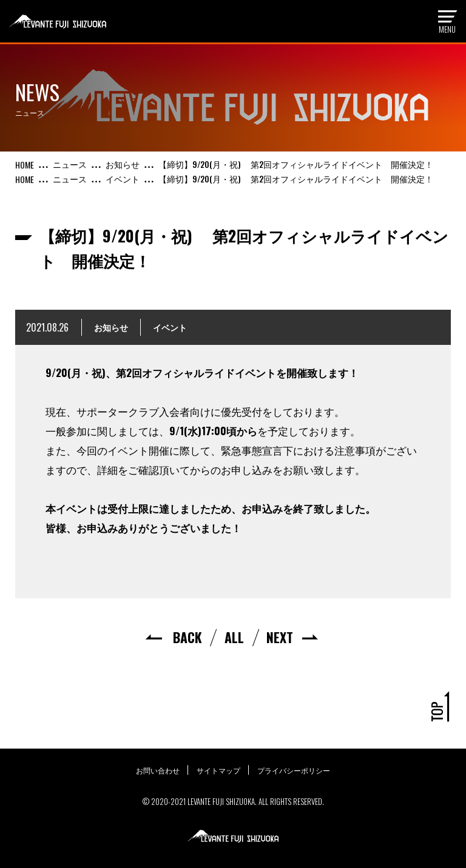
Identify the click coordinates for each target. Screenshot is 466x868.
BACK (188, 637)
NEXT (279, 637)
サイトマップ (218, 770)
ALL (234, 637)
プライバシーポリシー (295, 770)
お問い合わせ (157, 770)
